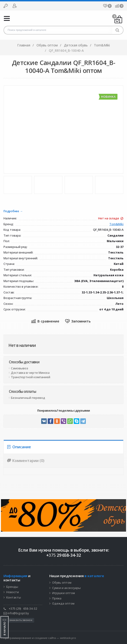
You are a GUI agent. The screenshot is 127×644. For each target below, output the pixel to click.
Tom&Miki (116, 224)
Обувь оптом (62, 583)
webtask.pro (68, 638)
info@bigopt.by (16, 613)
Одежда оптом (63, 604)
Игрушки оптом (63, 593)
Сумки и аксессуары (66, 588)
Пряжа (57, 598)
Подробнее (11, 211)
